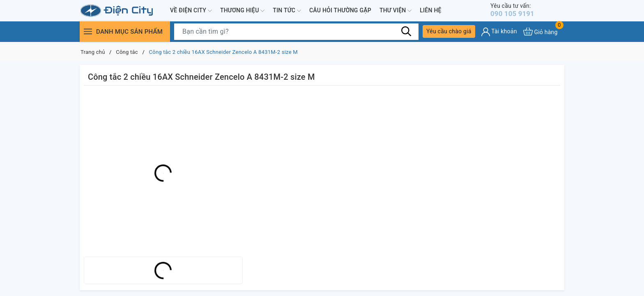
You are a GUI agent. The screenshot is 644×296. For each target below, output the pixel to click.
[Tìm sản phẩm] (296, 33)
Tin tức (287, 12)
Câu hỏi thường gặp (340, 11)
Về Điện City (191, 12)
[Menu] (88, 33)
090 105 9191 (517, 11)
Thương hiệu (242, 12)
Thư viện (396, 12)
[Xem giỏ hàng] (540, 33)
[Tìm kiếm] (406, 33)
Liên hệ (430, 11)
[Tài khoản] (499, 34)
